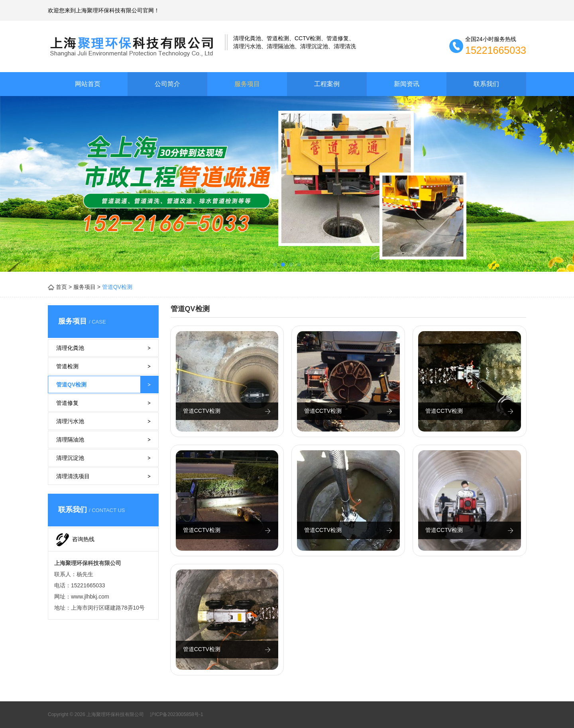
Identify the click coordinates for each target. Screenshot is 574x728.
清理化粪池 (70, 348)
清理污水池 (70, 421)
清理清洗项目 (73, 476)
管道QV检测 (71, 385)
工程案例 (327, 84)
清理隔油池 (70, 440)
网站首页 (88, 84)
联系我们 (486, 84)
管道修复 (67, 403)
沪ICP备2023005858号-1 (176, 714)
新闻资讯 (407, 84)
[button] (275, 265)
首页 (61, 287)
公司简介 (167, 84)
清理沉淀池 (70, 458)
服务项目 (247, 84)
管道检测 (67, 366)
